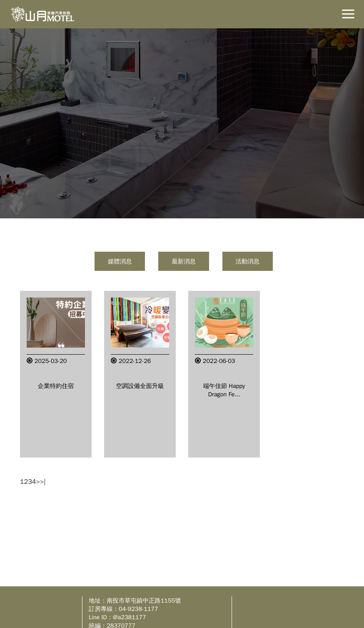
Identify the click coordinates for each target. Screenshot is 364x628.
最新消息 (184, 261)
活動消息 (248, 261)
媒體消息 (120, 261)
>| (43, 482)
